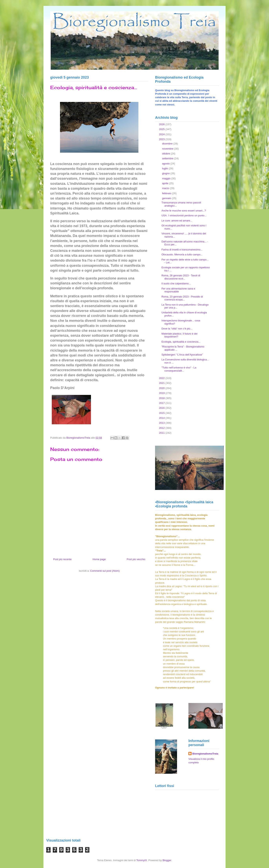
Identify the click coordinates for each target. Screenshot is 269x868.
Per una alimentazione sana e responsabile (178, 290)
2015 (162, 413)
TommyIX (142, 860)
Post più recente (62, 559)
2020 (162, 388)
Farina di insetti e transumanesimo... (182, 250)
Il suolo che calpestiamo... (176, 283)
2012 (162, 428)
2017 (162, 403)
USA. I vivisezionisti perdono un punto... (184, 215)
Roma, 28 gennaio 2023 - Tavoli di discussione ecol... (181, 277)
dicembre (168, 144)
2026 (162, 124)
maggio (167, 178)
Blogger (167, 860)
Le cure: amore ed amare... (177, 221)
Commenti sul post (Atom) (105, 571)
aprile (166, 183)
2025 (162, 129)
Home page (99, 559)
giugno (166, 173)
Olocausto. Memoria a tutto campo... (182, 254)
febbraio (167, 193)
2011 (162, 433)
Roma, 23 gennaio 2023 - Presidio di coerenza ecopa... (182, 298)
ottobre (166, 154)
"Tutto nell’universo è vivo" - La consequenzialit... (179, 369)
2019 (162, 393)
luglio (165, 168)
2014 (162, 418)
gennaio (167, 198)
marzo (166, 188)
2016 (162, 408)
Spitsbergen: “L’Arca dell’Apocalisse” (182, 355)
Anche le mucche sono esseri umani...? (184, 211)
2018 (162, 398)
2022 (162, 378)
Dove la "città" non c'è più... (177, 329)
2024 (162, 134)
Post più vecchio (136, 559)
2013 (162, 423)
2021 (162, 383)
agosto (166, 164)
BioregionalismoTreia (205, 754)
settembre (168, 158)
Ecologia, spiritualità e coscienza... (181, 342)
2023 (162, 139)
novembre (168, 149)
